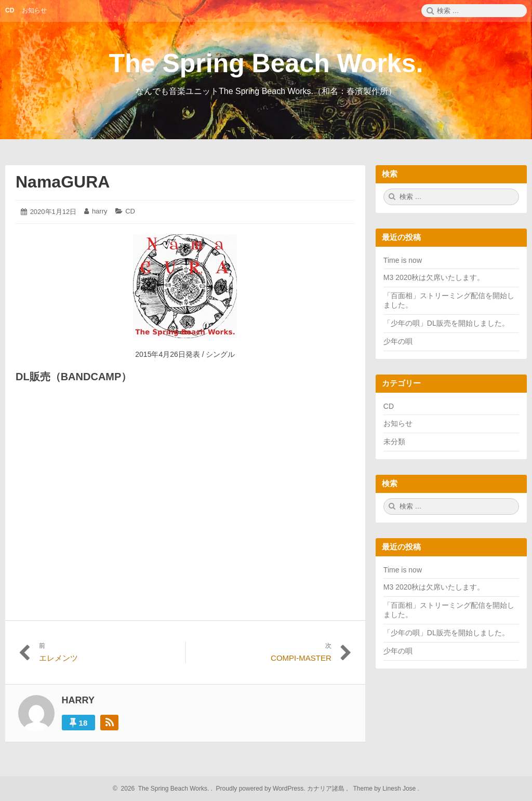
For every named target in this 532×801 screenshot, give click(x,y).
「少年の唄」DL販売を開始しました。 (446, 323)
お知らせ (398, 423)
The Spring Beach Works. (266, 63)
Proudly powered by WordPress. (261, 789)
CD (130, 211)
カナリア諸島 (327, 789)
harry (100, 211)
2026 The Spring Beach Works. (163, 789)
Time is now (403, 260)
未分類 (394, 442)
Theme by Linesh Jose (385, 789)
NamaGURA (63, 182)
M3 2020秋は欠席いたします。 (434, 277)
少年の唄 (398, 341)
